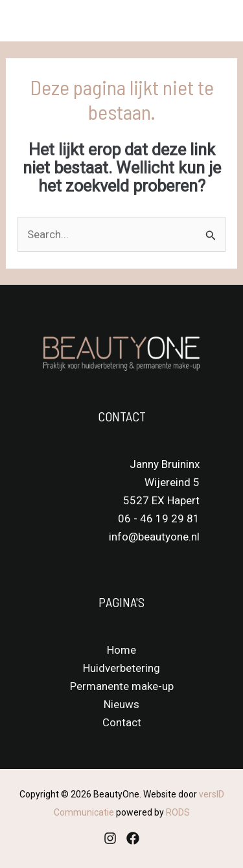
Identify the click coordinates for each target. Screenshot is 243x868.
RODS (178, 812)
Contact (122, 722)
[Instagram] (110, 838)
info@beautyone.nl (154, 537)
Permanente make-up (122, 686)
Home (121, 650)
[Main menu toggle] (216, 21)
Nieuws (121, 704)
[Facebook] (133, 838)
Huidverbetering (121, 668)
